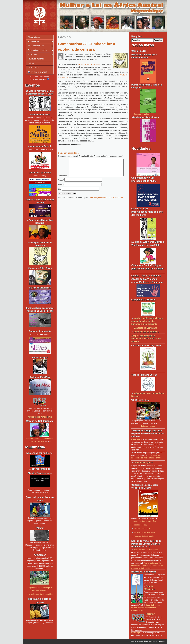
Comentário (92, 160)
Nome (61, 186)
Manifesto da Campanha (145, 328)
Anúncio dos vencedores (40, 417)
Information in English (38, 72)
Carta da (146, 608)
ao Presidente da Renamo (151, 458)
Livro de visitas (34, 68)
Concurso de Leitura (141, 114)
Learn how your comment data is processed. (106, 204)
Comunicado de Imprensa (146, 332)
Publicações (33, 55)
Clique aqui (136, 439)
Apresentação (33, 41)
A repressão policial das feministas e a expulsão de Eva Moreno (146, 339)
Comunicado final (140, 525)
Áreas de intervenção (36, 46)
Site (60, 195)
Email (61, 191)
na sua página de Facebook (89, 64)
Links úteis (32, 63)
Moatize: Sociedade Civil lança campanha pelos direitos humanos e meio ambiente (147, 321)
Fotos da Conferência (142, 529)
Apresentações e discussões (145, 521)
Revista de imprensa (36, 59)
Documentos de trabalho (37, 50)
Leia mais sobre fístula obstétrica (40, 594)
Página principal (34, 37)
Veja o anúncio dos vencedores (146, 550)
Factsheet (150, 614)
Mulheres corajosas (143, 463)
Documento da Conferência (144, 532)
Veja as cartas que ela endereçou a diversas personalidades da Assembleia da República (147, 566)
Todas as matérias (148, 426)
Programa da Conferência (144, 536)
